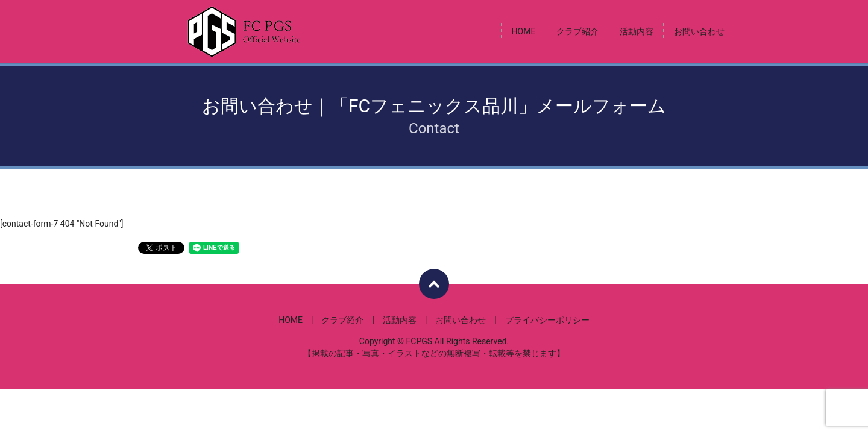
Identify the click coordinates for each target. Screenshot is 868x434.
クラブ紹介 (577, 31)
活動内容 (637, 31)
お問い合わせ (699, 31)
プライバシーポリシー (547, 320)
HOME (524, 31)
